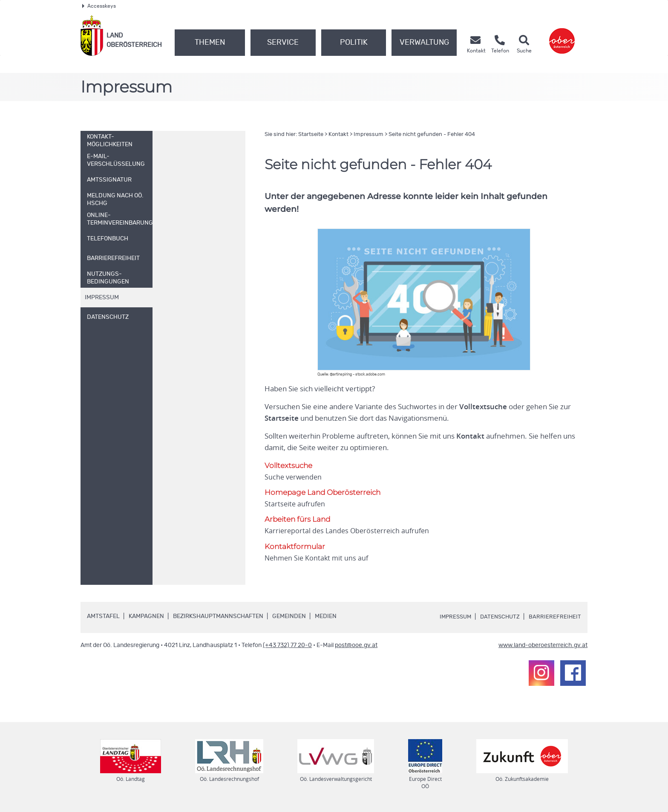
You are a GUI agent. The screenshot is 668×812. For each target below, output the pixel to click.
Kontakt (338, 134)
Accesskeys (99, 6)
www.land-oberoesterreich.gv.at (543, 646)
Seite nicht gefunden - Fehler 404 (432, 134)
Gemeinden (289, 617)
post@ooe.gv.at (356, 646)
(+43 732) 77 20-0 (287, 646)
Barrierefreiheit (555, 618)
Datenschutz (498, 618)
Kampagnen (146, 617)
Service (283, 43)
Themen (210, 43)
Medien (326, 617)
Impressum (369, 134)
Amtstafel (103, 617)
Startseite (311, 134)
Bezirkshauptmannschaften (218, 617)
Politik (354, 43)
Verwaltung (424, 43)
